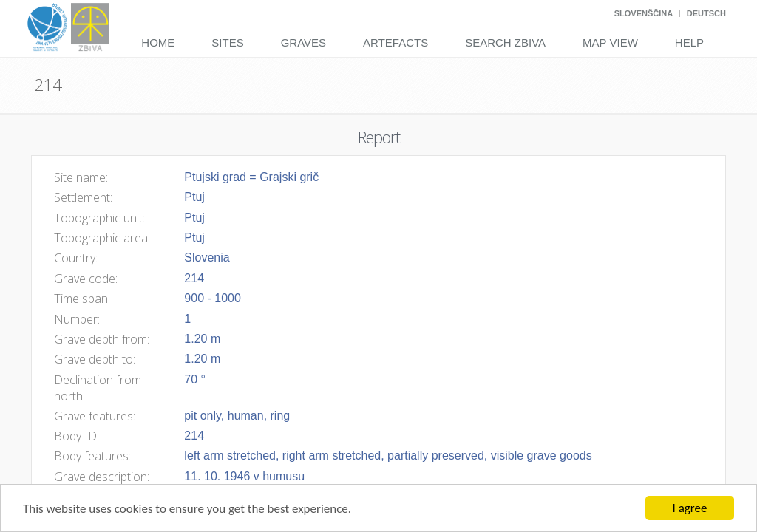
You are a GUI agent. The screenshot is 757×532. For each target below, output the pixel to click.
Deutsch (706, 13)
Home (158, 42)
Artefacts (396, 42)
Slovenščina (644, 13)
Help (689, 42)
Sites (227, 42)
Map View (610, 42)
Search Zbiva (505, 42)
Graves (303, 42)
